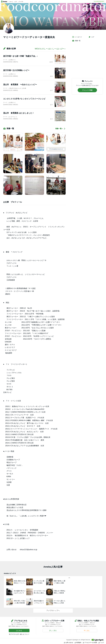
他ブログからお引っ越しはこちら (18, 634)
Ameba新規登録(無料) (99, 1)
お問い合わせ (69, 642)
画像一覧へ (60, 129)
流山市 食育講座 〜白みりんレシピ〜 (20, 85)
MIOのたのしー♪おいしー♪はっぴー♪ (50, 49)
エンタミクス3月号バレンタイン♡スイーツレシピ (24, 99)
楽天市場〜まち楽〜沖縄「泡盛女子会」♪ (21, 56)
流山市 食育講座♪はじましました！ (19, 113)
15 (51, 62)
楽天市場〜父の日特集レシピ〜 (16, 70)
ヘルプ (101, 642)
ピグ (91, 37)
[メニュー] (101, 25)
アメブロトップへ (53, 611)
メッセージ (77, 37)
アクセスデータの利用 (90, 642)
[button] (91, 25)
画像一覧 (76, 41)
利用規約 (78, 642)
